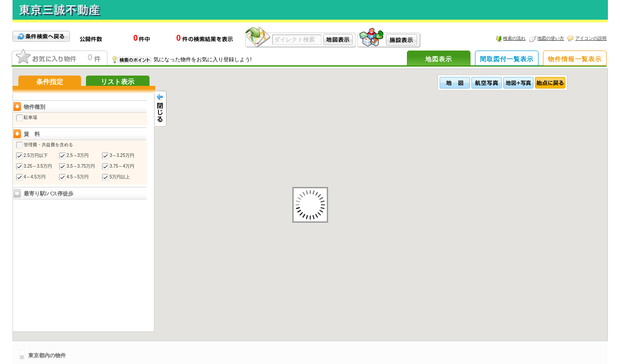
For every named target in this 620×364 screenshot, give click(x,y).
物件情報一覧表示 (575, 59)
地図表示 (439, 59)
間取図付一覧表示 (507, 59)
